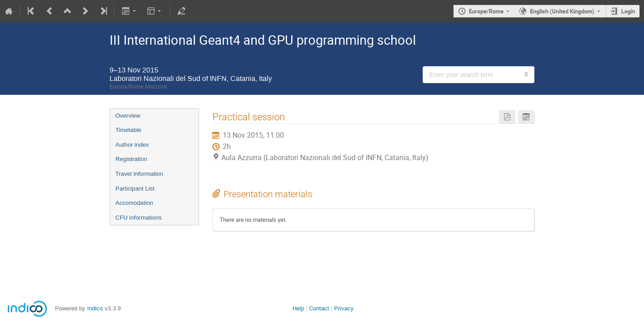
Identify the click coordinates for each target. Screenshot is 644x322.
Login (628, 11)
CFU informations (139, 218)
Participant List (135, 189)
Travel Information (139, 174)
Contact (319, 308)
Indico (95, 308)
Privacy (344, 308)
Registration (131, 159)
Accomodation (134, 203)
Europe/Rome (486, 11)
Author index (132, 145)
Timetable (128, 130)
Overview (128, 116)
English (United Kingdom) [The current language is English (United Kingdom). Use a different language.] (562, 11)
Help (298, 308)
